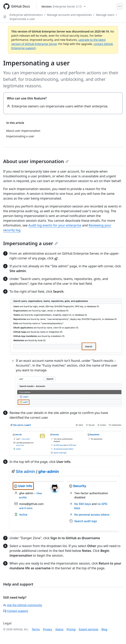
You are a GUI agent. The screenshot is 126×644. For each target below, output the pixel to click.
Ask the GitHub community (23, 605)
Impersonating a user (30, 243)
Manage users (105, 15)
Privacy (48, 629)
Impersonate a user (22, 19)
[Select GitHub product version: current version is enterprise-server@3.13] (63, 6)
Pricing (71, 629)
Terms (36, 629)
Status (59, 629)
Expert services (89, 629)
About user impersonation (36, 161)
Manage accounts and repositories (69, 15)
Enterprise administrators (26, 15)
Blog (104, 629)
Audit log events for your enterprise (55, 225)
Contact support (16, 611)
